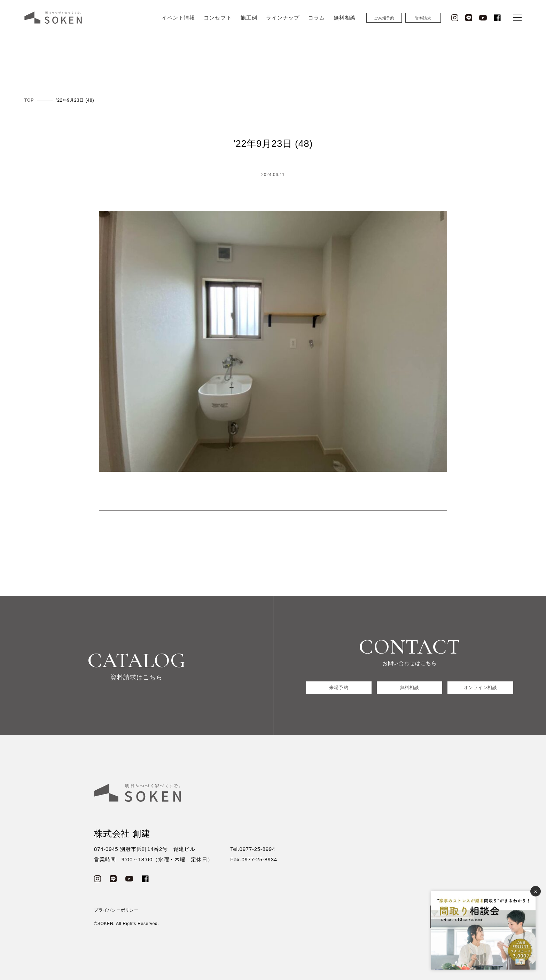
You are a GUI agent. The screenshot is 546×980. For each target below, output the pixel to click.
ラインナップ (283, 20)
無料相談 (345, 20)
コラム (317, 20)
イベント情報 (178, 20)
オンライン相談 (481, 687)
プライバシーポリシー (116, 910)
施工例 (249, 20)
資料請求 (423, 21)
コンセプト (218, 20)
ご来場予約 (384, 21)
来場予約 (339, 687)
